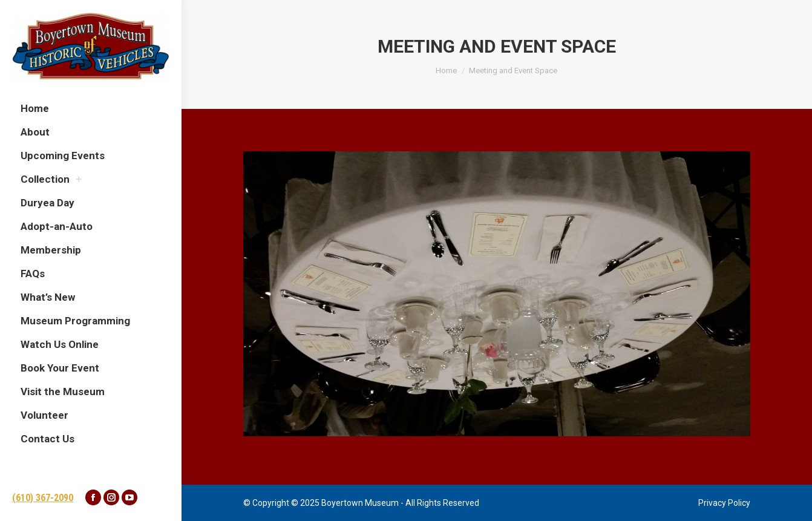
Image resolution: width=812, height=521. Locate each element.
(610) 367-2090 (43, 498)
